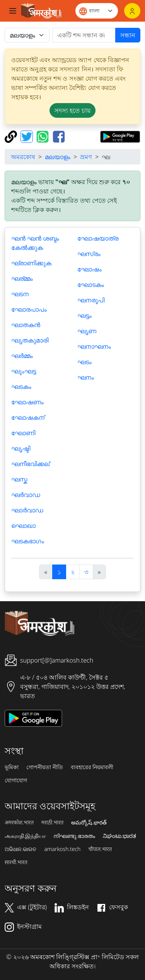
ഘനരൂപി (91, 300)
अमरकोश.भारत (19, 822)
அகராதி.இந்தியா (25, 836)
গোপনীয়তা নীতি (45, 767)
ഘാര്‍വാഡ (27, 510)
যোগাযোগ (16, 780)
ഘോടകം (91, 285)
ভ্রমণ (86, 157)
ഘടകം (21, 387)
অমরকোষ (23, 157)
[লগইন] (132, 11)
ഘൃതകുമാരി (30, 340)
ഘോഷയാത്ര (98, 238)
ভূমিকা (12, 767)
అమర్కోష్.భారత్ (89, 822)
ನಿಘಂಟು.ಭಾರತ (119, 836)
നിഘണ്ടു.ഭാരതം (74, 836)
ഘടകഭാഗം (28, 541)
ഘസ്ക (19, 479)
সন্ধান (128, 35)
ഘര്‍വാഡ (26, 495)
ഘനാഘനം (94, 346)
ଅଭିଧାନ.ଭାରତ (20, 849)
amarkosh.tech (62, 849)
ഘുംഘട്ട (24, 371)
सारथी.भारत (16, 862)
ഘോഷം (90, 269)
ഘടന (20, 294)
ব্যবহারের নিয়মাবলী (92, 767)
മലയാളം (58, 157)
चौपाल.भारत (100, 849)
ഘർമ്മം (22, 356)
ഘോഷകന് (28, 417)
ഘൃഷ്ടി (21, 448)
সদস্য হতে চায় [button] (72, 110)
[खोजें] (84, 35)
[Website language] (97, 11)
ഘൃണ (87, 331)
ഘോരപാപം (29, 309)
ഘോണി (23, 433)
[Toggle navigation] (13, 11)
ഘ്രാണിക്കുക (31, 263)
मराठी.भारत (52, 822)
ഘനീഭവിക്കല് (30, 464)
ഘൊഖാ (23, 526)
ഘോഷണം (27, 402)
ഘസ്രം (89, 254)
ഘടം (84, 362)
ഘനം (86, 377)
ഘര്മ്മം (22, 278)
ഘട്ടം (84, 315)
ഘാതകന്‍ (26, 325)
